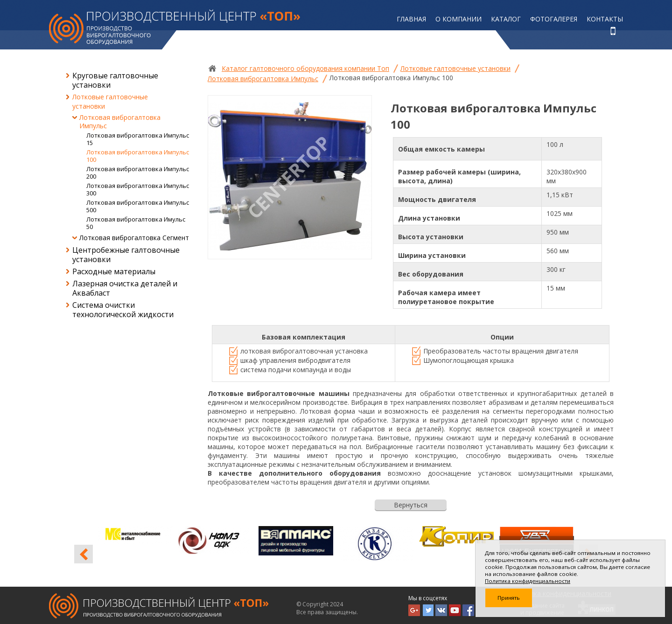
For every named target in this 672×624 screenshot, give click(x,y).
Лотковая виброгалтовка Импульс (120, 122)
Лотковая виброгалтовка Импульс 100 (138, 156)
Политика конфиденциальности (528, 581)
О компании (458, 19)
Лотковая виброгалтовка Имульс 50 (136, 223)
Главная (411, 19)
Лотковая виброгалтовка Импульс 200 (138, 173)
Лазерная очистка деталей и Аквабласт (125, 288)
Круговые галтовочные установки (115, 80)
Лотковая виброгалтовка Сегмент (134, 238)
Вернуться (411, 505)
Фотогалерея (554, 19)
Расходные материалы (114, 271)
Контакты (605, 19)
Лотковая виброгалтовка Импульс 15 (138, 139)
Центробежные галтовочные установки (126, 255)
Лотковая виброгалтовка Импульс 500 (138, 206)
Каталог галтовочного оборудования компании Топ (305, 68)
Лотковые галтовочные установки (110, 101)
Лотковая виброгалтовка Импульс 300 (138, 189)
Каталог (506, 19)
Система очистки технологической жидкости (123, 310)
